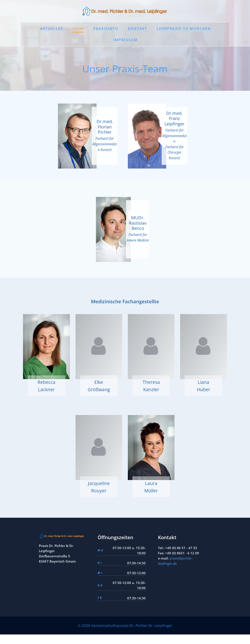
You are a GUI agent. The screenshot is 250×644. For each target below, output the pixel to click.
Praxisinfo (106, 29)
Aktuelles (52, 29)
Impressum (125, 40)
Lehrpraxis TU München (184, 29)
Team (78, 29)
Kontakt (137, 29)
